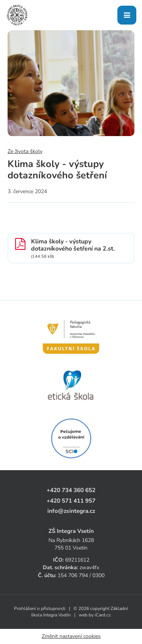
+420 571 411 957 (71, 501)
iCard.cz (103, 615)
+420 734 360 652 (71, 490)
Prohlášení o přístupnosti (40, 608)
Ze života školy (25, 151)
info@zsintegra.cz (71, 511)
